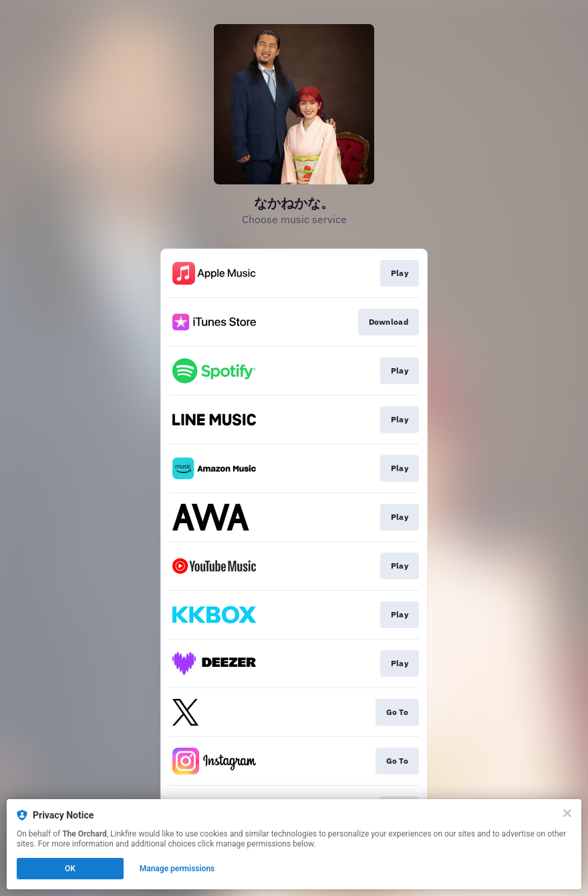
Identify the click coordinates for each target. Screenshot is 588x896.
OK (70, 869)
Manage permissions (177, 869)
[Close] (567, 813)
